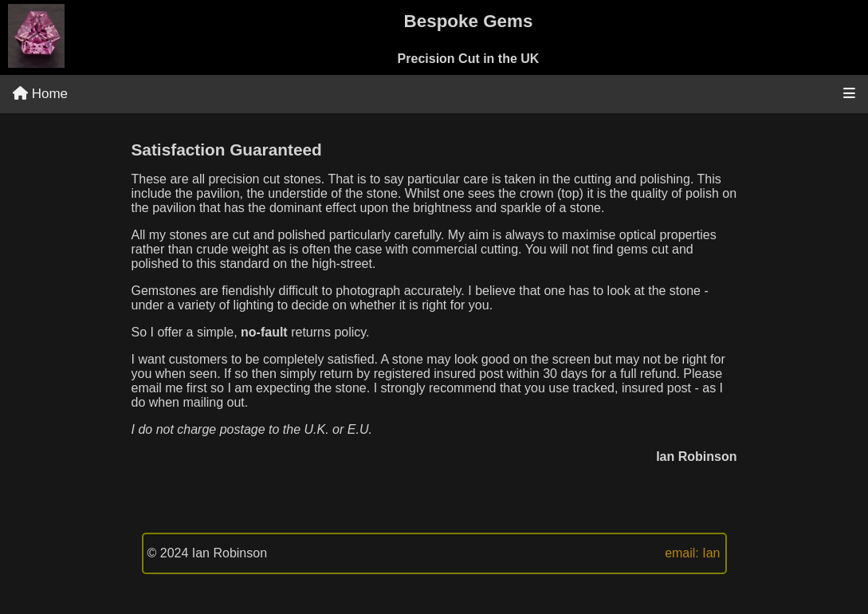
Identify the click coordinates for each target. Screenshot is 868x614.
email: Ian (692, 553)
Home (40, 94)
